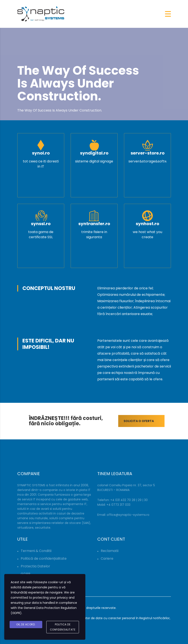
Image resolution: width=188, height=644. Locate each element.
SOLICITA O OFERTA (144, 421)
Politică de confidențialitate (44, 558)
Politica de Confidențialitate (63, 627)
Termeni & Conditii (36, 551)
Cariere (107, 558)
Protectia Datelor (35, 566)
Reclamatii (110, 551)
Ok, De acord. (26, 624)
